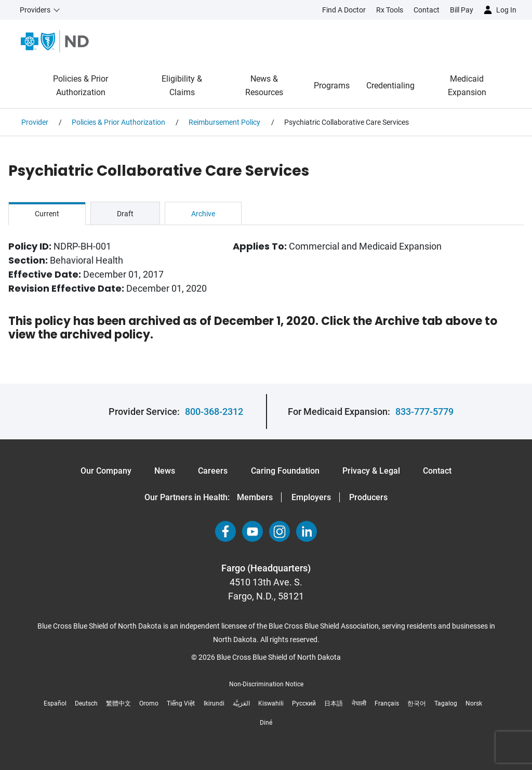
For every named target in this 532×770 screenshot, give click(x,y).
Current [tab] (47, 214)
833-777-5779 (424, 412)
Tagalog (446, 703)
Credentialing (390, 86)
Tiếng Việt (181, 703)
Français (387, 703)
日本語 (334, 703)
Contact (437, 471)
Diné (266, 723)
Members (255, 497)
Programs (332, 86)
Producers (368, 497)
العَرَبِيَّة (241, 703)
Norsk (474, 703)
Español (55, 703)
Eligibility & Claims (182, 86)
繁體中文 (118, 703)
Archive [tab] (203, 214)
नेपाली (359, 703)
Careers (213, 471)
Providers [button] (35, 10)
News (165, 471)
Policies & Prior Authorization (81, 86)
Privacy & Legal (371, 471)
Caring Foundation (285, 471)
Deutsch (86, 703)
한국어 (417, 703)
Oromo (149, 703)
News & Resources (264, 86)
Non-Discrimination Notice (266, 684)
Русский (304, 703)
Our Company (106, 471)
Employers (311, 497)
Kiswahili (271, 703)
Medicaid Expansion (467, 86)
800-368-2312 (214, 412)
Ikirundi (214, 703)
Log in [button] (506, 10)
